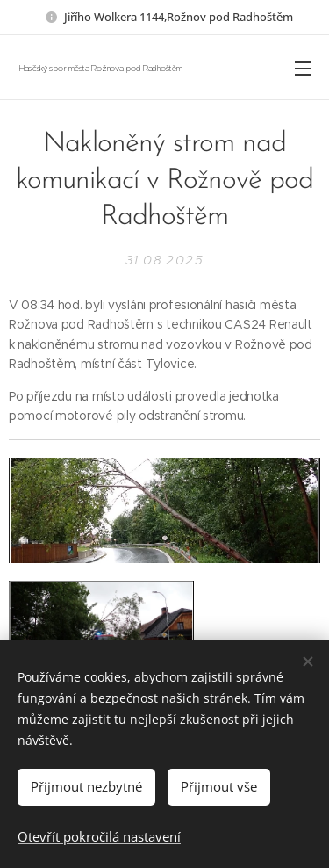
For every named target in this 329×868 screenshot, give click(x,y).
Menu (303, 69)
